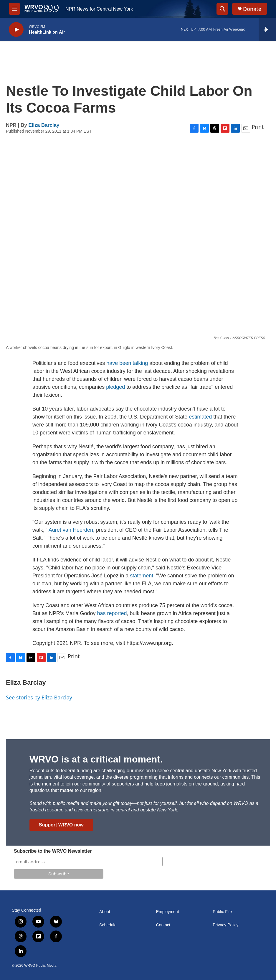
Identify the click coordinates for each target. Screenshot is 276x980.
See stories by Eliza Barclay (39, 697)
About (105, 912)
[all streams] (267, 29)
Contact (163, 925)
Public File (222, 912)
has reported (112, 613)
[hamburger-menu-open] (14, 9)
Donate (252, 9)
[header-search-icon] (222, 9)
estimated (201, 417)
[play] (16, 30)
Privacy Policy (225, 925)
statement (142, 576)
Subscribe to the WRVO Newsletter (53, 851)
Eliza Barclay (44, 125)
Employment (168, 912)
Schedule (108, 925)
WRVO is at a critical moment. (96, 759)
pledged (115, 387)
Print (258, 127)
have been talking (127, 363)
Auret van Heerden (71, 530)
